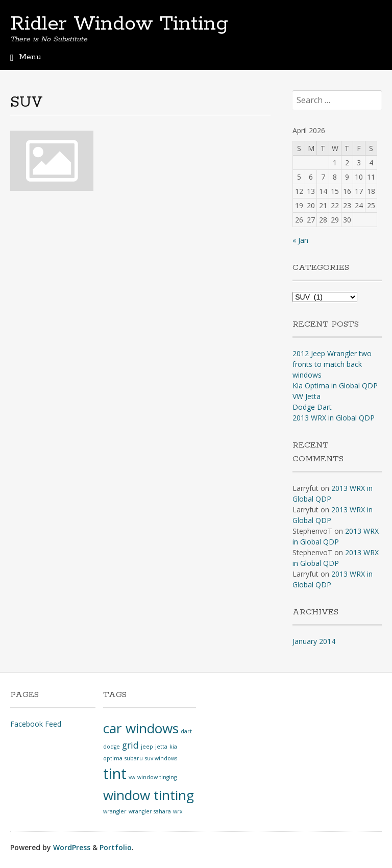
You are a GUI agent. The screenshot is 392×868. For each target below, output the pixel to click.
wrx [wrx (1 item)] (178, 811)
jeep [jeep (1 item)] (147, 747)
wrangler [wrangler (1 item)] (115, 811)
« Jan (300, 240)
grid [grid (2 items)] (130, 745)
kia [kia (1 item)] (173, 747)
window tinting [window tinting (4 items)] (149, 795)
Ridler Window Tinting (119, 24)
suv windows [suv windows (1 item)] (161, 758)
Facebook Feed (36, 724)
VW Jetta (307, 396)
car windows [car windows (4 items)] (141, 728)
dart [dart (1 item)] (186, 731)
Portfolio (116, 847)
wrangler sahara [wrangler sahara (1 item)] (150, 811)
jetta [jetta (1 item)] (161, 747)
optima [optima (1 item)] (113, 758)
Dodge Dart (312, 407)
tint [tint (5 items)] (115, 774)
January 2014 (314, 641)
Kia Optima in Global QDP (335, 386)
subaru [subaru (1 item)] (134, 758)
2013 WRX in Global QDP (334, 418)
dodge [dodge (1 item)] (112, 747)
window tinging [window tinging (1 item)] (157, 777)
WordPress (72, 847)
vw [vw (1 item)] (132, 777)
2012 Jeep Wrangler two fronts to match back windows (332, 364)
